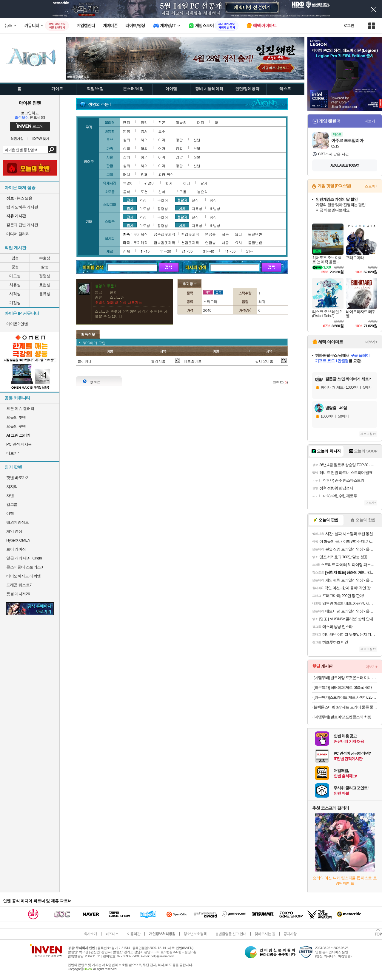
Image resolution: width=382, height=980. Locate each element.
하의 (144, 140)
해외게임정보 (17, 522)
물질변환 (255, 234)
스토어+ (371, 186)
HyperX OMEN (18, 540)
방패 (144, 174)
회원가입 (17, 139)
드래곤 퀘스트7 (19, 585)
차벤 (10, 496)
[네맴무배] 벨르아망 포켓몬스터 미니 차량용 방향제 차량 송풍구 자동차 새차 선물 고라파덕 (345, 678)
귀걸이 (150, 183)
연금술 (210, 234)
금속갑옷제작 (164, 234)
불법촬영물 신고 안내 (231, 934)
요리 (238, 234)
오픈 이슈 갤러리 (20, 408)
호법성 (45, 285)
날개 (204, 183)
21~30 (187, 251)
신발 (197, 140)
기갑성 (15, 303)
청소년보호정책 (195, 934)
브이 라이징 (16, 549)
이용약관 (134, 934)
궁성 (15, 267)
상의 (127, 140)
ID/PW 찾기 (41, 139)
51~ (250, 251)
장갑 (179, 140)
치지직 (12, 487)
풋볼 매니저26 (18, 594)
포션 (144, 191)
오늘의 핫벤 (16, 417)
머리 (127, 174)
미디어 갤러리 (18, 234)
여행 (10, 513)
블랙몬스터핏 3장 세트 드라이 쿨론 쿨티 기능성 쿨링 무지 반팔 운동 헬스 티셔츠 (345, 707)
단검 (127, 122)
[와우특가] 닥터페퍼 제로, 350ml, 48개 (343, 687)
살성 (45, 267)
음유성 (45, 294)
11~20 (165, 251)
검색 (52, 150)
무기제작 (141, 234)
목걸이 (128, 183)
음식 (127, 191)
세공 (225, 234)
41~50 (230, 251)
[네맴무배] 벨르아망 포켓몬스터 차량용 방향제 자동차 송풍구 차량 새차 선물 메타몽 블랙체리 (345, 717)
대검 (201, 122)
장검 (144, 122)
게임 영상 (14, 531)
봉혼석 (202, 191)
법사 (130, 208)
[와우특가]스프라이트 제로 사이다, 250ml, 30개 (345, 697)
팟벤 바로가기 (18, 478)
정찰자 (182, 200)
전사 (130, 200)
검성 (15, 258)
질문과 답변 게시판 (22, 225)
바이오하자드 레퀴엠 (24, 576)
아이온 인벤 (30, 103)
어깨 (162, 140)
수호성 (45, 258)
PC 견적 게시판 (19, 444)
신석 (162, 191)
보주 (162, 131)
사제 (182, 208)
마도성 (15, 276)
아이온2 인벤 (17, 324)
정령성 (45, 276)
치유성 (15, 285)
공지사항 (290, 934)
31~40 (208, 251)
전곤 (162, 122)
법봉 (127, 131)
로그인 (349, 26)
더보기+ (371, 121)
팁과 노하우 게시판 (22, 207)
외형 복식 (166, 174)
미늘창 (181, 122)
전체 (127, 251)
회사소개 (90, 934)
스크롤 (181, 191)
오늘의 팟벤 (16, 426)
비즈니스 (112, 934)
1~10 (145, 251)
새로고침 (366, 434)
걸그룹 (12, 504)
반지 (169, 183)
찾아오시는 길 (265, 934)
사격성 (15, 294)
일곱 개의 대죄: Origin (24, 558)
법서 (144, 131)
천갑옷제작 (190, 234)
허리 (187, 183)
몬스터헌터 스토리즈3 (24, 567)
